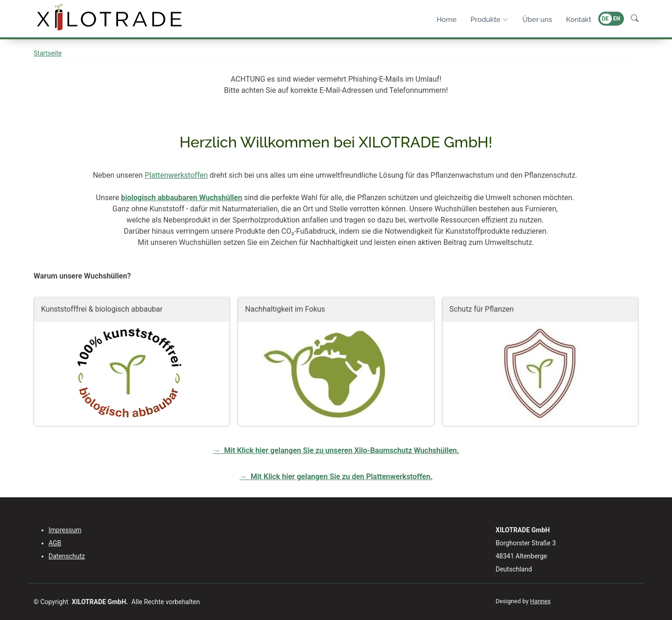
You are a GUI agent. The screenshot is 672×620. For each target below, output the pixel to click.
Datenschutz (67, 556)
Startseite (48, 53)
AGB (55, 543)
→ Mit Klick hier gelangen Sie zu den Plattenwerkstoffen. (336, 477)
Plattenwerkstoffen (176, 175)
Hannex (540, 601)
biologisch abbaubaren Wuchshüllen (182, 198)
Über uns (537, 20)
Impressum (65, 530)
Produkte (489, 20)
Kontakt (579, 20)
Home (447, 20)
